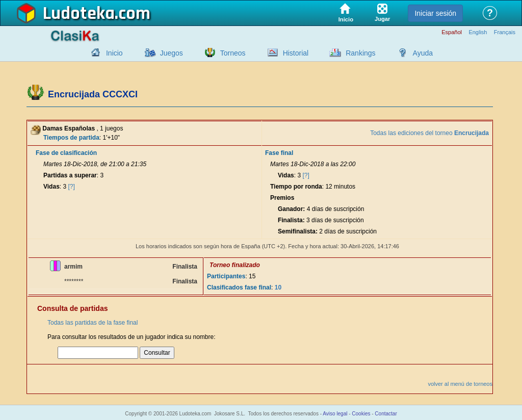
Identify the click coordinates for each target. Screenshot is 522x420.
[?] (72, 187)
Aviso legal (335, 414)
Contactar (386, 414)
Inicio (114, 53)
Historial (296, 53)
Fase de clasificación (66, 153)
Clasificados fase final (239, 287)
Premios (282, 198)
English (478, 32)
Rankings (360, 53)
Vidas (51, 187)
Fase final (279, 153)
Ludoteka (79, 14)
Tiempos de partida (71, 138)
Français (505, 32)
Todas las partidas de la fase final (93, 323)
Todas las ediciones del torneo (429, 133)
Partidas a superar (70, 175)
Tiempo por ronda (296, 187)
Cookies (361, 414)
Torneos (233, 53)
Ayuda (423, 53)
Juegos (172, 53)
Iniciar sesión (435, 13)
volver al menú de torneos (460, 384)
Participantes (226, 276)
